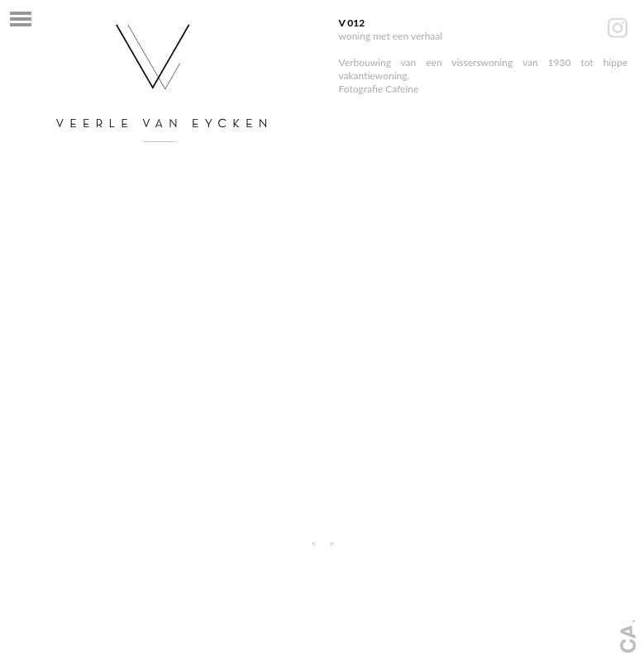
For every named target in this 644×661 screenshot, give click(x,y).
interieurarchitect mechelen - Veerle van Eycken (161, 83)
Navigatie (21, 19)
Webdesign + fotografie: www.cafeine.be (626, 636)
